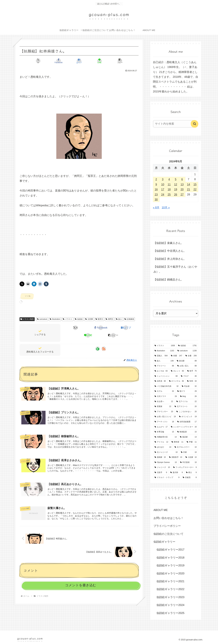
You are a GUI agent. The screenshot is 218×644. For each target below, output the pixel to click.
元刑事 (89, 319)
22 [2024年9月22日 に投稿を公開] (195, 189)
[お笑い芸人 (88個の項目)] (187, 366)
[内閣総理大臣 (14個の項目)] (166, 437)
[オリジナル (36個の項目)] (177, 381)
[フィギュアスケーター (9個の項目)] (185, 467)
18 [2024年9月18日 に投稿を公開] (169, 189)
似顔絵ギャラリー (164, 542)
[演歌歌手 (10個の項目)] (176, 457)
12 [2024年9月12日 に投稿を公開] (176, 184)
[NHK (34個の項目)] (192, 381)
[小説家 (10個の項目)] (191, 457)
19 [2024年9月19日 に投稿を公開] (176, 189)
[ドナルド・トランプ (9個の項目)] (167, 478)
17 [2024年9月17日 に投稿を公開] (163, 189)
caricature (42, 319)
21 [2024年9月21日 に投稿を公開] (188, 189)
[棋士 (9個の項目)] (191, 473)
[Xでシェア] (39, 61)
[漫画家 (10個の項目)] (160, 457)
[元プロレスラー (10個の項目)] (186, 447)
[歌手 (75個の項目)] (192, 371)
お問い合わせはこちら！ (168, 518)
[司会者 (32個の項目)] (189, 386)
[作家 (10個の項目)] (189, 452)
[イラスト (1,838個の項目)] (165, 346)
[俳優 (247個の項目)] (177, 356)
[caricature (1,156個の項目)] (187, 351)
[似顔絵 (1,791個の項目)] (187, 346)
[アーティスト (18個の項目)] (164, 422)
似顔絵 (79, 319)
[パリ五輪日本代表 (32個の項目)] (167, 386)
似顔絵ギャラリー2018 (170, 558)
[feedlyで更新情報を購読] (98, 349)
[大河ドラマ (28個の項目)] (166, 396)
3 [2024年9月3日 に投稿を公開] (163, 179)
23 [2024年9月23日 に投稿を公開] (156, 195)
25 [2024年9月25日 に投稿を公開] (169, 195)
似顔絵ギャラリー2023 (170, 597)
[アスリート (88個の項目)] (164, 366)
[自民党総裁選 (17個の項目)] (187, 422)
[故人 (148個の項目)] (164, 361)
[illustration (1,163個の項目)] (164, 351)
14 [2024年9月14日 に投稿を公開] (188, 184)
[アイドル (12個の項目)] (161, 442)
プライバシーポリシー (167, 526)
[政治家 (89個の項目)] (187, 361)
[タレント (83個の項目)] (177, 371)
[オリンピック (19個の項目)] (188, 417)
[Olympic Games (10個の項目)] (166, 462)
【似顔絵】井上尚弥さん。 (170, 259)
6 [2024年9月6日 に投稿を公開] (182, 179)
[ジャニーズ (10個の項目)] (162, 467)
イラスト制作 (27, 319)
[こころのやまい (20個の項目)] (187, 412)
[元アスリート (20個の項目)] (186, 407)
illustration (55, 319)
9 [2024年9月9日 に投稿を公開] (156, 184)
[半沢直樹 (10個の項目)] (188, 462)
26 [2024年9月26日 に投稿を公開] (176, 195)
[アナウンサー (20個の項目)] (164, 412)
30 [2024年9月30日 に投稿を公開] (156, 200)
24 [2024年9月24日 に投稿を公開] (163, 195)
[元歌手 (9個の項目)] (161, 473)
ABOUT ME (161, 510)
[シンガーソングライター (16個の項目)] (184, 427)
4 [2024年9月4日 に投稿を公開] (169, 179)
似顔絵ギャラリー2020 (170, 573)
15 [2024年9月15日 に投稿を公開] (195, 184)
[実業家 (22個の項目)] (163, 407)
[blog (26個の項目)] (188, 396)
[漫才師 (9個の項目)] (177, 473)
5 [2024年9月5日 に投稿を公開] (176, 179)
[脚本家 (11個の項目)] (177, 442)
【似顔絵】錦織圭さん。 (168, 280)
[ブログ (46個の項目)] (189, 376)
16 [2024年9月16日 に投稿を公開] (156, 189)
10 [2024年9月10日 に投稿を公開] (163, 184)
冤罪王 (99, 319)
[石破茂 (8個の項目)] (190, 478)
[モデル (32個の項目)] (164, 391)
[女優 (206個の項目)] (191, 356)
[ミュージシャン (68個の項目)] (166, 376)
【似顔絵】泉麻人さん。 (168, 243)
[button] (119, 61)
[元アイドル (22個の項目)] (187, 402)
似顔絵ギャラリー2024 (170, 605)
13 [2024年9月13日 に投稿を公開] (182, 184)
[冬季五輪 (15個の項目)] (164, 432)
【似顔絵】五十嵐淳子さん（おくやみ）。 (175, 269)
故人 (119, 319)
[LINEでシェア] (99, 61)
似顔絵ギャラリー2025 (170, 613)
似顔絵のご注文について (168, 534)
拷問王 (110, 319)
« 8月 (156, 208)
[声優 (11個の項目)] (192, 442)
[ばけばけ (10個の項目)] (163, 447)
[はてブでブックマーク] (79, 61)
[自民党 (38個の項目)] (160, 381)
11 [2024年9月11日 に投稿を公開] (169, 184)
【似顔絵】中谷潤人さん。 (170, 251)
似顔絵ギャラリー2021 (170, 581)
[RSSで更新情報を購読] (104, 349)
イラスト (68, 319)
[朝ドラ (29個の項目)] (187, 391)
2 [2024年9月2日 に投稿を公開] (156, 179)
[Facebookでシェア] (59, 61)
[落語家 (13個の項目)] (188, 437)
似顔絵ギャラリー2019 (170, 565)
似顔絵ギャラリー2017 (170, 550)
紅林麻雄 (129, 319)
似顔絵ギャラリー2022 (170, 589)
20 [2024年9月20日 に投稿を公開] (182, 189)
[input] (174, 124)
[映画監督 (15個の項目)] (187, 432)
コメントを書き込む (81, 585)
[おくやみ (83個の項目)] (161, 371)
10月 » (166, 208)
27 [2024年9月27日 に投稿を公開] (182, 195)
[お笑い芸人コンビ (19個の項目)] (165, 417)
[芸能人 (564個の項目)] (161, 356)
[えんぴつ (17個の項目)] (161, 427)
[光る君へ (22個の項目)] (164, 402)
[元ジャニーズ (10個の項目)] (166, 452)
